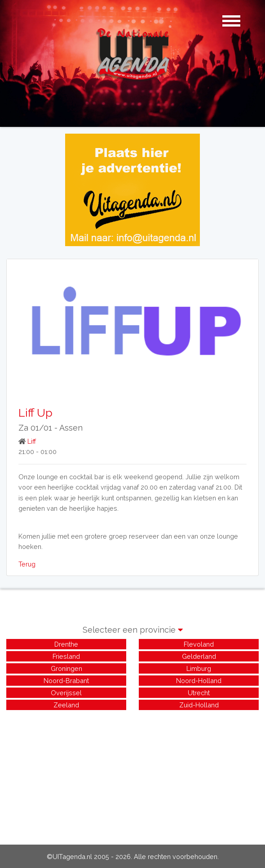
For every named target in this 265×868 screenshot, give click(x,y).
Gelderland (199, 656)
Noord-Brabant (66, 681)
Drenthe (66, 644)
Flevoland (199, 644)
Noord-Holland (199, 681)
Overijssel (66, 693)
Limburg (199, 668)
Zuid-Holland (199, 705)
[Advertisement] (132, 775)
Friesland (66, 656)
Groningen (66, 668)
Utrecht (199, 693)
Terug (27, 564)
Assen (71, 428)
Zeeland (66, 705)
